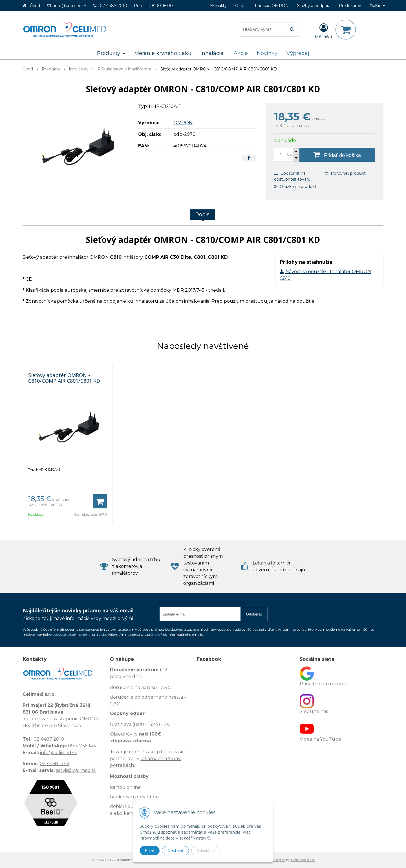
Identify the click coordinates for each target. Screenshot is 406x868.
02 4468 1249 (55, 764)
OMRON (183, 123)
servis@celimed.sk (76, 770)
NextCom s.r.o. (303, 860)
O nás (241, 6)
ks (289, 155)
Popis (202, 214)
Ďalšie (377, 6)
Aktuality (218, 6)
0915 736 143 (82, 746)
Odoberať (254, 614)
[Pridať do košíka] (337, 155)
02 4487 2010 (113, 6)
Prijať (150, 851)
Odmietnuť (206, 851)
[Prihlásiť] (324, 31)
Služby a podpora (314, 6)
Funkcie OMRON (272, 6)
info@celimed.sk (70, 6)
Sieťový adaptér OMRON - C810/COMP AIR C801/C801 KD (64, 378)
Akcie (241, 53)
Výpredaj (298, 53)
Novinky (267, 53)
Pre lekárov (350, 6)
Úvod (35, 6)
